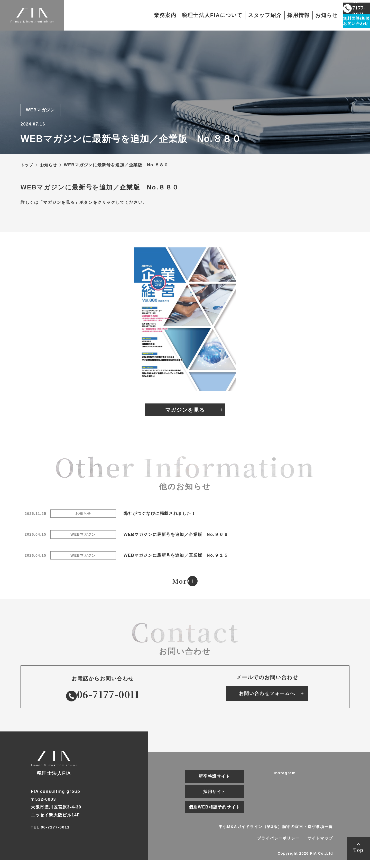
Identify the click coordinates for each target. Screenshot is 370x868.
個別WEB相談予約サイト (215, 814)
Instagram (285, 780)
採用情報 (277, 15)
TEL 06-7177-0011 (51, 839)
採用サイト (215, 799)
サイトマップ (319, 846)
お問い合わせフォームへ (267, 701)
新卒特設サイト (214, 783)
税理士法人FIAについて (190, 15)
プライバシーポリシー (274, 846)
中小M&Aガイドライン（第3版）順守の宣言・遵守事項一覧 (272, 834)
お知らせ (305, 15)
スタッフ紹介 (243, 15)
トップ (27, 165)
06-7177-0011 (103, 701)
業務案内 (143, 15)
